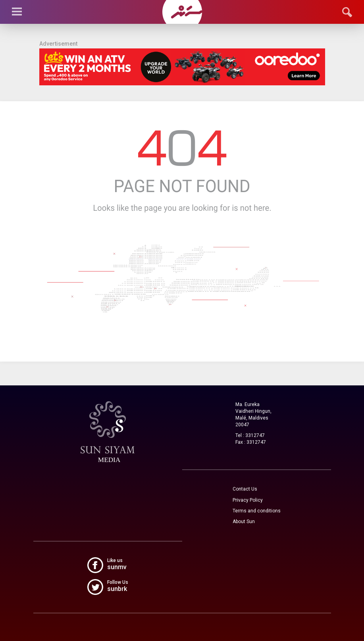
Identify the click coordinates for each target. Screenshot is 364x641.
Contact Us (245, 489)
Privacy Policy (248, 500)
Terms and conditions (257, 511)
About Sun (244, 522)
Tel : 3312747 (250, 435)
